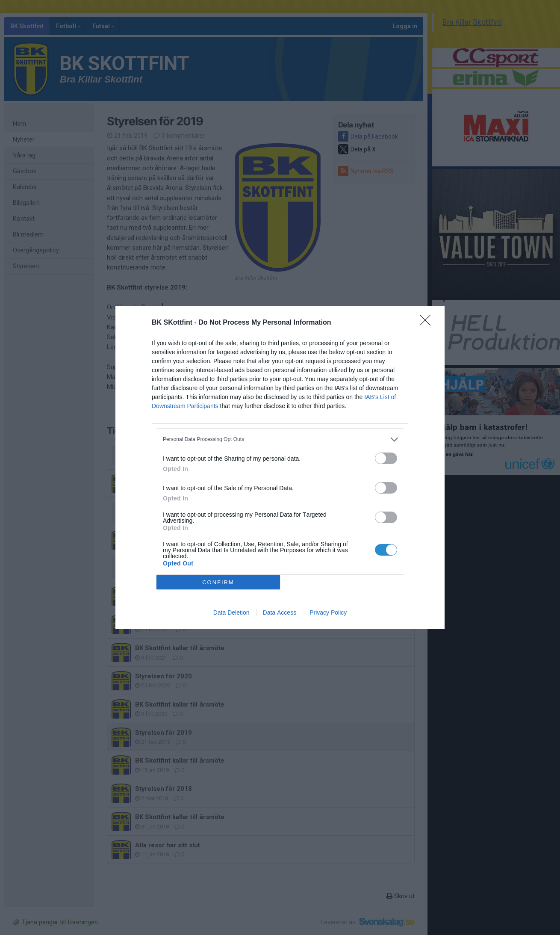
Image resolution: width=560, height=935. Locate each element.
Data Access (280, 612)
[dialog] (280, 467)
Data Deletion (231, 612)
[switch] (386, 458)
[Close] (428, 323)
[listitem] (280, 439)
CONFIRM (218, 582)
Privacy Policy (328, 612)
